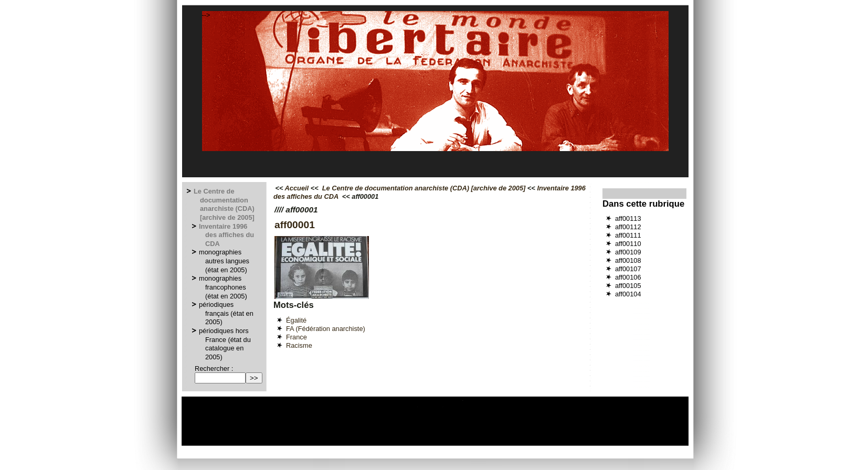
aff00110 (628, 244)
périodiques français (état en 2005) (227, 313)
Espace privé (376, 441)
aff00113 (628, 218)
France (297, 337)
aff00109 (628, 252)
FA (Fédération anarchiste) (326, 329)
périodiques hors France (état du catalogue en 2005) (225, 344)
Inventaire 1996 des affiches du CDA (227, 235)
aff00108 (628, 260)
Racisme (299, 345)
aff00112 (628, 227)
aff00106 (628, 277)
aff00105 (628, 286)
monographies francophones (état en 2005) (224, 287)
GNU (531, 441)
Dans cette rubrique (643, 204)
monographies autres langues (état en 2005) (225, 261)
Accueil (297, 188)
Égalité (296, 320)
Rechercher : (214, 368)
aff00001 (295, 225)
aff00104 (628, 294)
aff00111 (628, 235)
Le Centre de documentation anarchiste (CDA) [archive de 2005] (225, 204)
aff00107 (628, 269)
